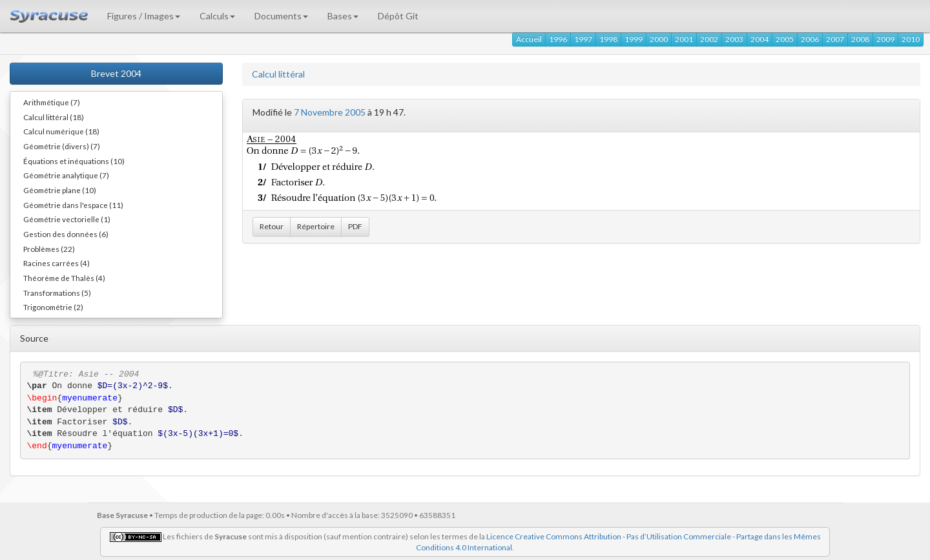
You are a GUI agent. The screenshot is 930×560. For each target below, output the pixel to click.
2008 (860, 39)
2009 (885, 39)
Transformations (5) (57, 293)
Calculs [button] (217, 16)
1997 (583, 39)
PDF (355, 226)
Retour (272, 226)
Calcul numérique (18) (61, 131)
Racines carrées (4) (57, 263)
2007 (835, 39)
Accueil (529, 39)
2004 (759, 39)
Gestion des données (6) (66, 234)
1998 (608, 39)
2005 (785, 39)
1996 (558, 39)
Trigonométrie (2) (53, 307)
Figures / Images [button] (144, 16)
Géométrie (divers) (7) (62, 146)
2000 (659, 39)
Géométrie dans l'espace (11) (73, 205)
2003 (734, 39)
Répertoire (316, 226)
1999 (634, 39)
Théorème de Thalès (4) (64, 278)
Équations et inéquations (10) (74, 161)
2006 (810, 39)
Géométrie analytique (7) (66, 175)
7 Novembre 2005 (330, 112)
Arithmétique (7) (52, 102)
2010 (911, 39)
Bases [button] (343, 16)
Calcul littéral (278, 74)
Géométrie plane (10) (60, 190)
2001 (684, 39)
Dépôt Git (398, 16)
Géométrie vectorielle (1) (67, 219)
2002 (709, 39)
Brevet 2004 (116, 73)
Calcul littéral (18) (54, 117)
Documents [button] (281, 16)
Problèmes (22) (49, 249)
